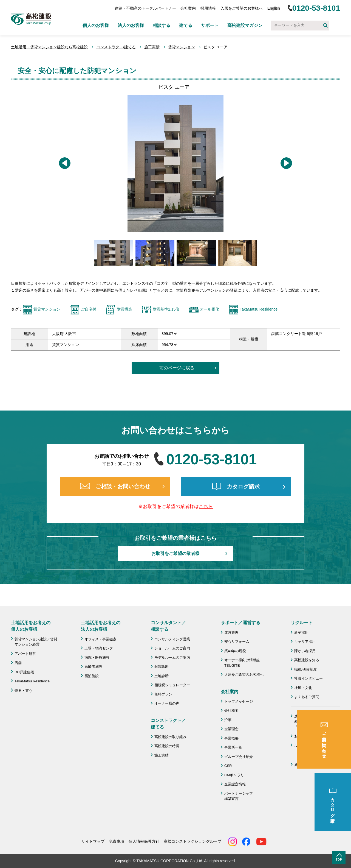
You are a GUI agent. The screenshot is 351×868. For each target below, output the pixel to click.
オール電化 (210, 309)
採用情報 (208, 8)
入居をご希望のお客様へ (242, 8)
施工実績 (152, 47)
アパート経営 (25, 654)
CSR (228, 766)
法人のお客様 (131, 25)
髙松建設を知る (307, 660)
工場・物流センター (101, 648)
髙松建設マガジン (245, 25)
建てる (186, 25)
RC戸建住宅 (24, 672)
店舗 (18, 663)
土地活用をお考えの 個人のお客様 (31, 626)
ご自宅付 (89, 309)
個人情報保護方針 (144, 841)
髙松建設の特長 (167, 746)
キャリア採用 (305, 642)
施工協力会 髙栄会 (310, 765)
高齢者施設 (93, 667)
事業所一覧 (233, 747)
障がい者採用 (305, 651)
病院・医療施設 (97, 658)
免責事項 (117, 841)
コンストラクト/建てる (116, 47)
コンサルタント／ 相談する (168, 626)
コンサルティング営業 (172, 639)
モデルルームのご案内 (172, 658)
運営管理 (231, 633)
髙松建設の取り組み (170, 737)
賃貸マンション (182, 47)
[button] (65, 163)
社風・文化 (303, 688)
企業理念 (231, 729)
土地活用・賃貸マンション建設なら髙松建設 (49, 47)
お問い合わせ (305, 736)
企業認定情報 (235, 784)
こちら (206, 506)
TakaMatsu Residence (259, 309)
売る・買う (23, 690)
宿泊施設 (92, 676)
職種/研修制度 (305, 669)
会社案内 (188, 8)
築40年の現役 (235, 651)
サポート (210, 25)
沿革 (228, 720)
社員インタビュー (308, 678)
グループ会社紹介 (239, 757)
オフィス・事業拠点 (101, 639)
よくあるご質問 (307, 697)
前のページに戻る (177, 368)
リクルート (302, 623)
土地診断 (162, 676)
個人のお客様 (96, 25)
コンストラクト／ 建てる (168, 724)
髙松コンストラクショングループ (193, 841)
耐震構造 (124, 309)
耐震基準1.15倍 (166, 309)
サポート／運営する (240, 623)
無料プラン (163, 694)
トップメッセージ (239, 701)
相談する (162, 25)
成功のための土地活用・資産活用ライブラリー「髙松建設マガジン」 (316, 722)
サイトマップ (93, 841)
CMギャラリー (236, 775)
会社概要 (231, 711)
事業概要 (231, 738)
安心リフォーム (237, 642)
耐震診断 (162, 667)
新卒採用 (301, 633)
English (274, 8)
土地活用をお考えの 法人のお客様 (101, 626)
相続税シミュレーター (172, 685)
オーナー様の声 (167, 703)
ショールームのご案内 (172, 648)
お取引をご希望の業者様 (175, 553)
